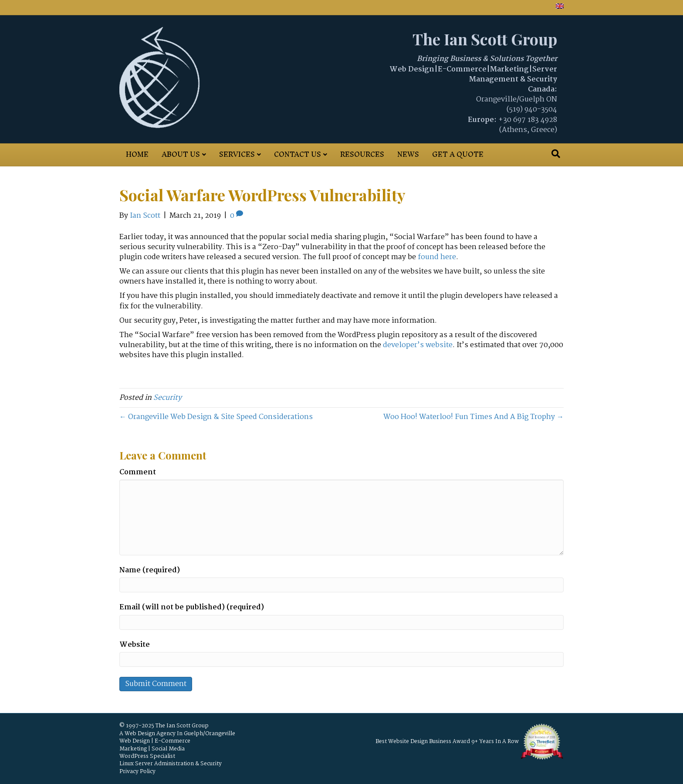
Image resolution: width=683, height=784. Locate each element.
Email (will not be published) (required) (192, 607)
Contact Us (298, 154)
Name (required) (150, 570)
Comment (138, 472)
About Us (181, 154)
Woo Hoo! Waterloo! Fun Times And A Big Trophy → (473, 417)
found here (437, 257)
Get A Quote (458, 154)
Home (137, 154)
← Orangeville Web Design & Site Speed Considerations (216, 417)
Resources (362, 154)
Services (237, 154)
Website (135, 645)
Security (167, 398)
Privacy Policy (137, 772)
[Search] (556, 154)
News (408, 154)
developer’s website (418, 345)
